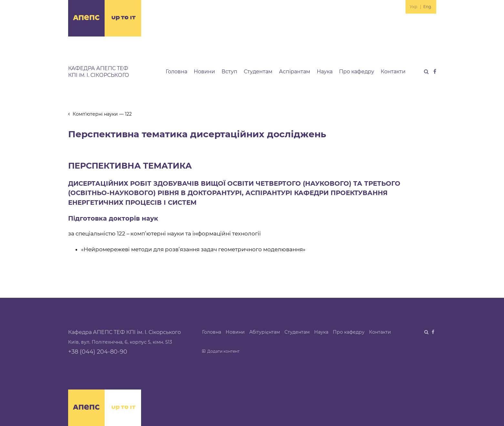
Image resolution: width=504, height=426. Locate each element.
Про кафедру (357, 72)
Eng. (428, 7)
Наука (325, 72)
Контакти (393, 72)
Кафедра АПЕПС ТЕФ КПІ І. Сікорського (99, 72)
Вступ (229, 72)
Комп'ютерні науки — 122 (100, 114)
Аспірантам (295, 72)
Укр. (414, 7)
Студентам (258, 72)
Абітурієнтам (265, 332)
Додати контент (221, 351)
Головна (176, 72)
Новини (204, 72)
